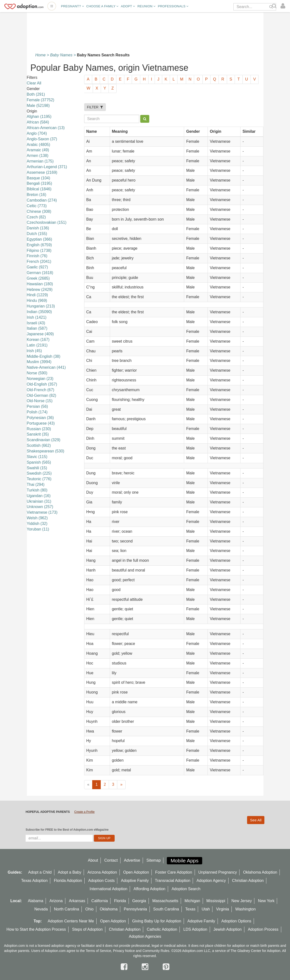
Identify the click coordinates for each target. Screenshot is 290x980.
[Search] (275, 6)
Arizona (56, 901)
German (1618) (40, 273)
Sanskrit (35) (38, 434)
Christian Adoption (248, 881)
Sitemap (154, 860)
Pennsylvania (135, 909)
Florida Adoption (68, 881)
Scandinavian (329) (44, 440)
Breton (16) (37, 195)
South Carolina (166, 909)
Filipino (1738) (39, 250)
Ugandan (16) (39, 496)
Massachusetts (165, 901)
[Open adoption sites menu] (52, 6)
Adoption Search (186, 889)
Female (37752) (41, 100)
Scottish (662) (39, 445)
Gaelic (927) (37, 267)
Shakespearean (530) (46, 451)
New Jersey (242, 901)
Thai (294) (36, 485)
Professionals (173, 6)
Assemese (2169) (42, 172)
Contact (111, 860)
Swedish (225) (39, 473)
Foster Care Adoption (174, 872)
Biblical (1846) (39, 189)
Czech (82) (36, 217)
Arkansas (77, 901)
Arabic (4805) (39, 145)
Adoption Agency (211, 881)
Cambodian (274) (42, 200)
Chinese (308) (39, 211)
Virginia (223, 909)
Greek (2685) (38, 278)
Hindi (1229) (37, 295)
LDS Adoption (195, 929)
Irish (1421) (37, 317)
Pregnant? (72, 6)
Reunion (146, 6)
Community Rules (156, 951)
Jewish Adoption (228, 929)
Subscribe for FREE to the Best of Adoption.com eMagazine (67, 830)
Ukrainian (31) (39, 501)
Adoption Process (263, 929)
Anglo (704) (37, 133)
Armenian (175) (40, 161)
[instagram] (146, 967)
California (100, 901)
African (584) (38, 122)
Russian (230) (39, 429)
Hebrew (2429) (40, 290)
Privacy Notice (124, 951)
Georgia (139, 901)
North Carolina (66, 909)
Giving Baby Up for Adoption (157, 921)
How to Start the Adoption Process (36, 929)
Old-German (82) (42, 395)
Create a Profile (84, 812)
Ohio (90, 909)
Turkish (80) (37, 490)
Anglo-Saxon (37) (42, 139)
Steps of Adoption (87, 929)
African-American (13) (46, 128)
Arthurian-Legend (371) (47, 167)
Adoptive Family (135, 881)
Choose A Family (102, 6)
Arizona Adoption (102, 872)
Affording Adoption (150, 889)
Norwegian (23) (40, 379)
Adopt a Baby (70, 872)
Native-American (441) (46, 367)
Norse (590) (37, 373)
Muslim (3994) (39, 362)
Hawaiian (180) (40, 284)
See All (256, 820)
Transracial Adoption (173, 881)
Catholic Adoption (162, 929)
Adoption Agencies (145, 936)
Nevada (41, 909)
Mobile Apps (184, 861)
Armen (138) (38, 156)
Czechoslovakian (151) (47, 222)
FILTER (95, 107)
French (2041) (39, 261)
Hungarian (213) (41, 306)
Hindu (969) (37, 301)
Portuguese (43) (41, 423)
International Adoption (108, 889)
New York (266, 901)
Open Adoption (136, 872)
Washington (245, 909)
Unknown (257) (40, 507)
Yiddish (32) (37, 524)
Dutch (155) (37, 234)
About (93, 860)
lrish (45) (34, 351)
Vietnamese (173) (42, 512)
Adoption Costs (102, 881)
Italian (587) (37, 328)
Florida (120, 901)
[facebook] (125, 967)
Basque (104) (39, 178)
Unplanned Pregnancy (218, 872)
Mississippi (216, 901)
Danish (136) (38, 228)
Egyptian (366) (40, 239)
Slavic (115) (37, 457)
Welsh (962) (37, 518)
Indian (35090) (39, 312)
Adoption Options (236, 921)
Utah (206, 909)
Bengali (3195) (40, 183)
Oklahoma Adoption (260, 872)
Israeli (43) (36, 323)
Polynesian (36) (40, 418)
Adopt (128, 6)
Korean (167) (38, 340)
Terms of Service (98, 951)
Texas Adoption (35, 881)
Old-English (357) (42, 384)
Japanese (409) (40, 334)
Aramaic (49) (38, 150)
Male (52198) (38, 106)
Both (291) (36, 94)
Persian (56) (37, 406)
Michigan (192, 901)
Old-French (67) (41, 390)
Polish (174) (37, 412)
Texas (190, 909)
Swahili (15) (37, 468)
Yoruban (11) (38, 529)
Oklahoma (109, 909)
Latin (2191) (37, 345)
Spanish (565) (39, 462)
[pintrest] (166, 967)
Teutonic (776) (39, 479)
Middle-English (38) (44, 356)
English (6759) (39, 245)
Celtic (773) (37, 206)
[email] (59, 838)
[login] (284, 6)
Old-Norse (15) (40, 401)
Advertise (132, 860)
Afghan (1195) (39, 117)
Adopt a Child (40, 872)
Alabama (35, 901)
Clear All (34, 83)
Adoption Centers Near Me (71, 921)
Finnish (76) (37, 256)
